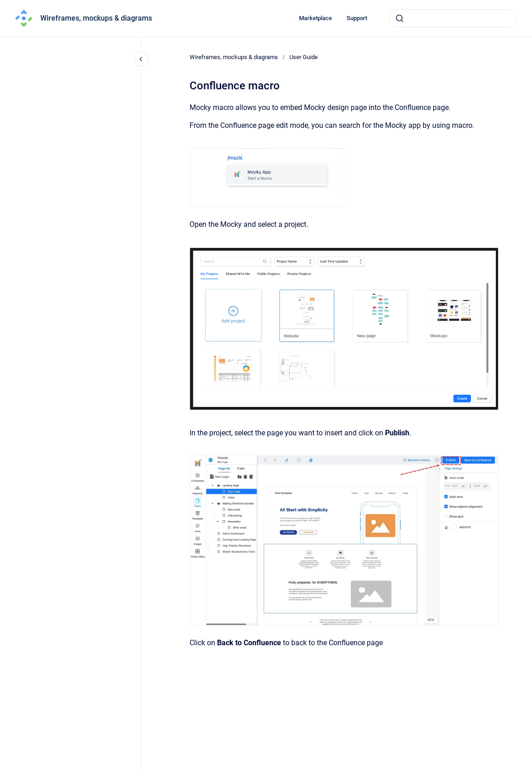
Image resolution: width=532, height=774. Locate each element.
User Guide (304, 57)
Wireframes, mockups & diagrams (96, 18)
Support (357, 18)
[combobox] (453, 18)
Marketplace (315, 18)
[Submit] (400, 18)
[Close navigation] (141, 59)
